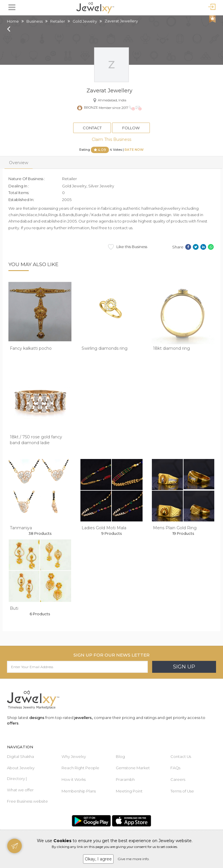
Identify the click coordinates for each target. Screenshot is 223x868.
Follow (131, 128)
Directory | (17, 779)
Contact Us (181, 756)
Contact (92, 128)
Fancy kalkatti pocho (31, 348)
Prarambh (125, 779)
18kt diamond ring (171, 348)
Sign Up (184, 667)
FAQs (175, 768)
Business (35, 21)
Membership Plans (79, 791)
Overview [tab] (19, 163)
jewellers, (83, 718)
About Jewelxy (21, 768)
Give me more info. (134, 859)
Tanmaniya (21, 528)
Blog (120, 756)
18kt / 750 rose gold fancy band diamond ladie (36, 440)
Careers (178, 779)
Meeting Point (129, 791)
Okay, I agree (98, 859)
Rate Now (134, 150)
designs (37, 718)
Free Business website (27, 801)
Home (13, 21)
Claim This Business (111, 139)
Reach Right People (80, 768)
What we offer (20, 790)
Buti (14, 608)
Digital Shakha (20, 756)
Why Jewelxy (74, 756)
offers (13, 723)
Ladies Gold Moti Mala (104, 528)
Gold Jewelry (85, 21)
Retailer (58, 21)
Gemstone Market (133, 768)
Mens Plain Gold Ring (175, 528)
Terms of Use (182, 791)
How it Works (74, 779)
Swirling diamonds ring (105, 348)
